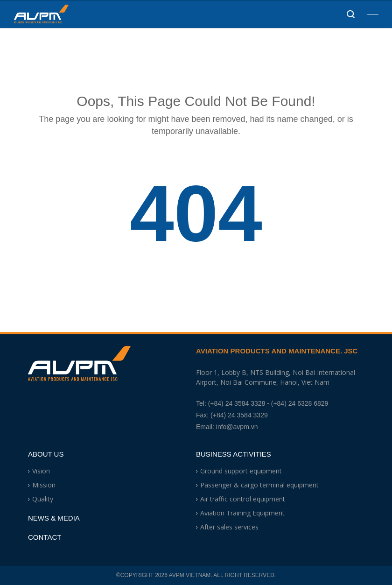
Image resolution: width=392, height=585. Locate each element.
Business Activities (234, 454)
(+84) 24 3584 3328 (237, 403)
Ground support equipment (241, 471)
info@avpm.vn (237, 427)
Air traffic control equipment (243, 499)
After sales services (229, 527)
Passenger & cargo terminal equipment (259, 485)
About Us (46, 454)
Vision (41, 471)
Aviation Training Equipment (242, 513)
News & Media (54, 518)
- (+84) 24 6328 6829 (297, 403)
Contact (45, 537)
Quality (43, 499)
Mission (44, 485)
